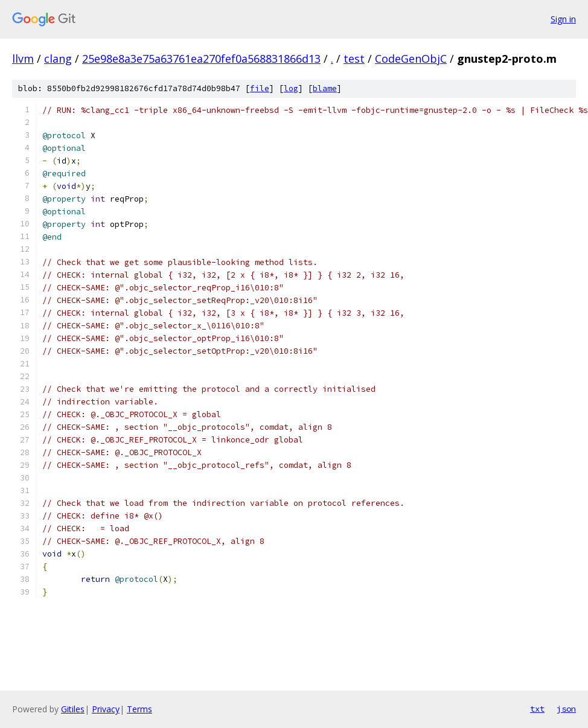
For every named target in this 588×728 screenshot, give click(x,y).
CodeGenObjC (411, 59)
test (354, 59)
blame (325, 88)
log (291, 88)
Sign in (563, 19)
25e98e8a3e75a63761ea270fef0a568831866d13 (201, 59)
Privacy (106, 709)
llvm (23, 59)
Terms (139, 709)
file (260, 88)
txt (537, 709)
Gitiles (73, 709)
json (566, 709)
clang (58, 59)
